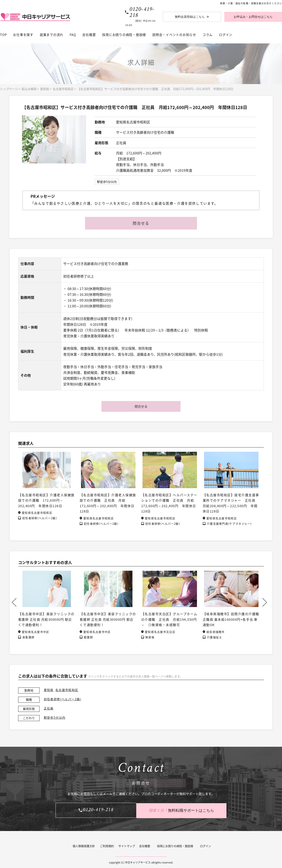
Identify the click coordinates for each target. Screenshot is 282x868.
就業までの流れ (51, 35)
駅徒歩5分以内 (55, 717)
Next (265, 602)
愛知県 (45, 89)
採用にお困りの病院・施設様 (124, 35)
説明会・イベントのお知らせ (174, 35)
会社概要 (89, 35)
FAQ (73, 35)
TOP (3, 35)
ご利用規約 (107, 845)
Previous (14, 602)
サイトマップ (127, 845)
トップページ (9, 89)
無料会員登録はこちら (190, 17)
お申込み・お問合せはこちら (253, 17)
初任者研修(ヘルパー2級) (63, 699)
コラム (208, 35)
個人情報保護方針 (84, 845)
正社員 (49, 708)
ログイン (226, 35)
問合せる (141, 223)
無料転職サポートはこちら (184, 810)
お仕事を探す (23, 35)
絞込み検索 (29, 89)
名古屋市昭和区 (63, 89)
